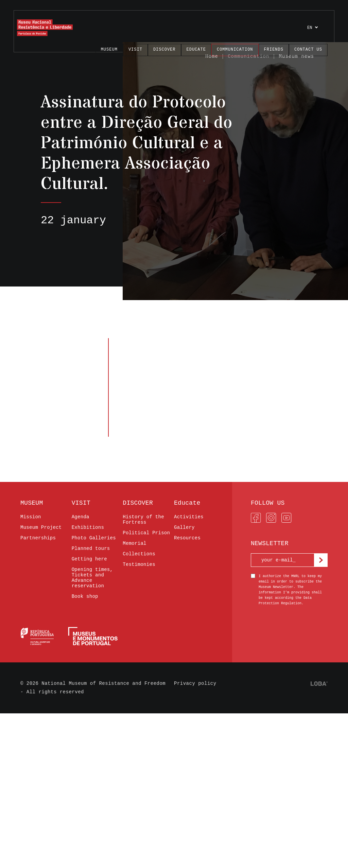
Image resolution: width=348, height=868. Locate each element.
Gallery (184, 527)
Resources (187, 538)
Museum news (297, 56)
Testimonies (139, 565)
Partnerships (38, 538)
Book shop (85, 596)
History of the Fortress (143, 520)
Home (212, 56)
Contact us (308, 50)
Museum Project (41, 527)
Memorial (134, 543)
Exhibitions (88, 527)
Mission (31, 517)
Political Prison (146, 533)
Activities (189, 517)
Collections (139, 554)
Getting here (89, 559)
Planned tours (91, 549)
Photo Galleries (94, 538)
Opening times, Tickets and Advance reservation (92, 578)
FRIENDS (274, 50)
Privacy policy (195, 683)
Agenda (81, 517)
